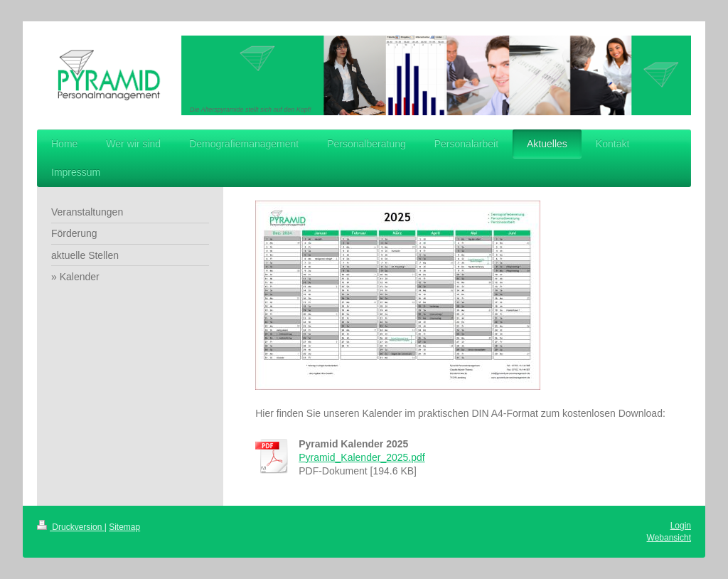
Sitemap (124, 527)
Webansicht (669, 538)
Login (681, 526)
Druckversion (71, 527)
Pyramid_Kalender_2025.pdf (362, 457)
